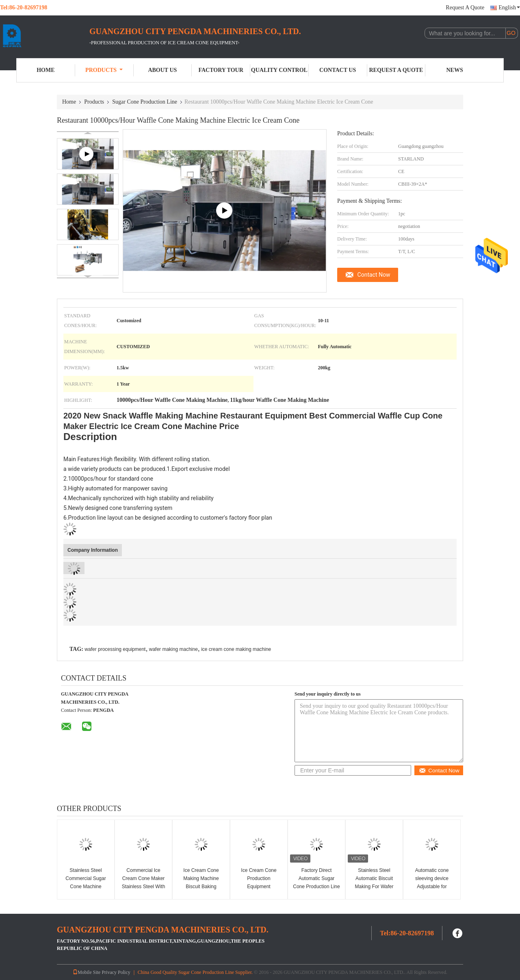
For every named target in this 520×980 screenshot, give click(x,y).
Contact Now (374, 275)
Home (45, 70)
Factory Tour (221, 70)
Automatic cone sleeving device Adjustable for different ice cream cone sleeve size (432, 887)
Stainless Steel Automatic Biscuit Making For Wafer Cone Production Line (374, 882)
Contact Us (338, 70)
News (455, 70)
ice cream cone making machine (236, 649)
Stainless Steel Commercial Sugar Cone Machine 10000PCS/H (86, 882)
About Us (162, 70)
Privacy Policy (116, 972)
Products (104, 70)
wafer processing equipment (115, 649)
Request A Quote (465, 8)
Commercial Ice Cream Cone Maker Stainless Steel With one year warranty (144, 882)
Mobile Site (87, 972)
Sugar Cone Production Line (145, 102)
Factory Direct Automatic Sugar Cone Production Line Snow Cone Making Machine (316, 887)
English (509, 8)
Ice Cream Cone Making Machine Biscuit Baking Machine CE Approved (201, 887)
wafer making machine (173, 649)
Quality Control (279, 70)
